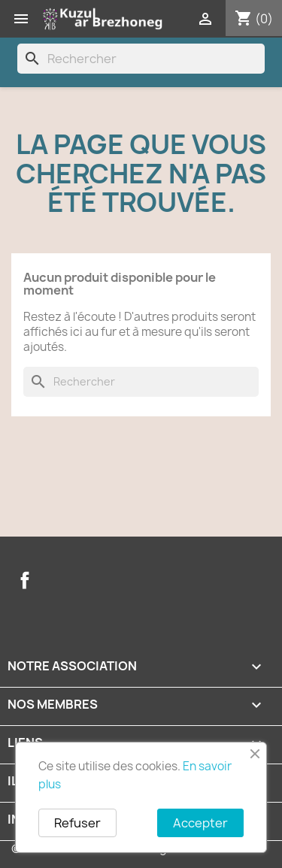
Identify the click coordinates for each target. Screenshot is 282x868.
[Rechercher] (141, 59)
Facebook (25, 580)
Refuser (77, 823)
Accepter (200, 823)
